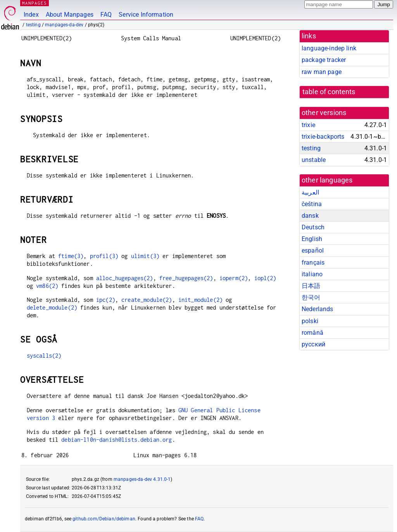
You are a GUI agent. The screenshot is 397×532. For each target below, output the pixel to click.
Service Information (146, 15)
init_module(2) (200, 300)
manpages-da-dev (64, 25)
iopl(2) (265, 278)
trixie (308, 125)
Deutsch (313, 227)
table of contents (329, 92)
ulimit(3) (145, 256)
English (312, 239)
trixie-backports (323, 137)
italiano (312, 274)
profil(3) (104, 256)
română (312, 333)
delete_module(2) (52, 307)
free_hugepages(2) (186, 278)
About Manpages (70, 15)
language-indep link (329, 48)
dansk (310, 216)
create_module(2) (147, 300)
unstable (314, 160)
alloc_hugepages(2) (125, 278)
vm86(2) (47, 286)
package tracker (324, 60)
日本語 (311, 286)
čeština (312, 204)
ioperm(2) (234, 278)
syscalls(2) (44, 356)
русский (313, 344)
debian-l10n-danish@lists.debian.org (117, 440)
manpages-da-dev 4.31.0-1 (142, 479)
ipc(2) (106, 300)
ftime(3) (71, 256)
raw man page (322, 72)
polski (310, 321)
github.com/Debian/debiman (104, 519)
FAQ (106, 15)
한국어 (311, 297)
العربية (310, 192)
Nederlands (318, 309)
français (313, 263)
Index (31, 15)
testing (33, 25)
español (313, 251)
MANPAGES (35, 3)
